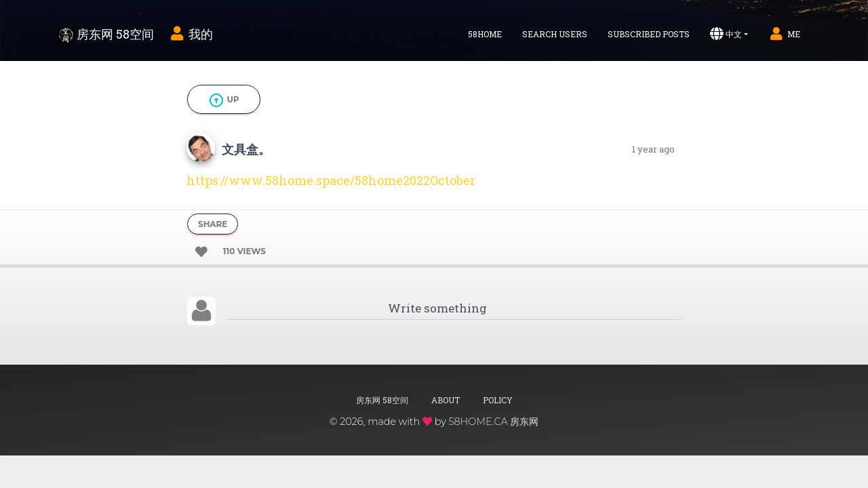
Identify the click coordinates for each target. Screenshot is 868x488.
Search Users (555, 34)
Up (224, 100)
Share (213, 224)
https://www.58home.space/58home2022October (331, 180)
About (446, 400)
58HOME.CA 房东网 (493, 422)
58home (485, 34)
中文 (726, 34)
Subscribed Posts (649, 34)
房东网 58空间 (106, 35)
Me (784, 34)
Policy (498, 400)
